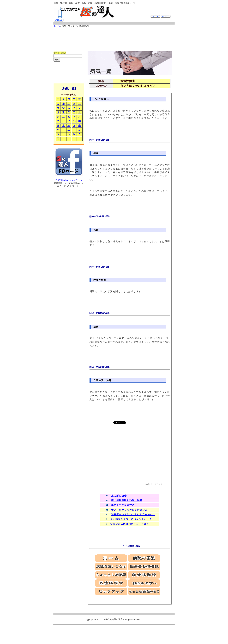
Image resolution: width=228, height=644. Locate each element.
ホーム (57, 26)
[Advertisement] (113, 38)
